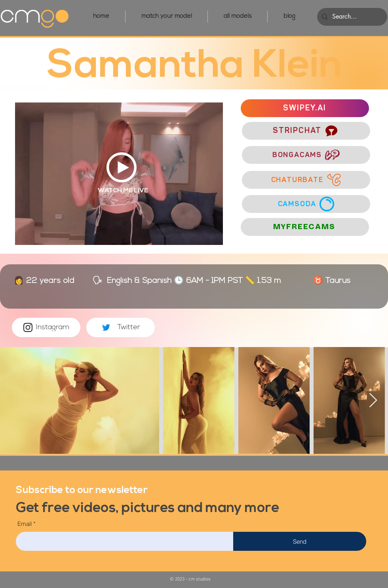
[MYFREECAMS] (305, 227)
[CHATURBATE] (306, 180)
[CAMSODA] (306, 204)
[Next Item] (373, 401)
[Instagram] (46, 327)
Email (25, 524)
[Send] (300, 541)
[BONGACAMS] (306, 155)
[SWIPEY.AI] (305, 108)
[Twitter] (121, 327)
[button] (82, 489)
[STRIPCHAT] (306, 131)
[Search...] (351, 17)
